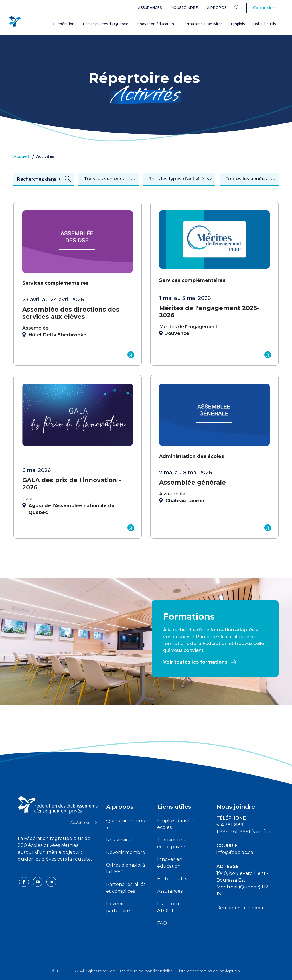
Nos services (120, 840)
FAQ (162, 923)
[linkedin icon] (51, 888)
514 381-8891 (231, 825)
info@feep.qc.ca (235, 852)
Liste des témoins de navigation (208, 971)
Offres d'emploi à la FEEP (125, 868)
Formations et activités (202, 24)
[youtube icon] (38, 888)
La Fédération (63, 24)
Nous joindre (184, 8)
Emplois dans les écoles (176, 824)
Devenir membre (126, 852)
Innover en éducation (155, 24)
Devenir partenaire (118, 907)
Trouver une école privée (172, 843)
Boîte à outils (264, 24)
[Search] (241, 7)
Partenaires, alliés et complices (126, 888)
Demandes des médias (242, 908)
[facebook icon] (25, 888)
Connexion (264, 8)
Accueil (21, 156)
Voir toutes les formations (200, 662)
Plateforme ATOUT (170, 907)
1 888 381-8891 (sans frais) (245, 832)
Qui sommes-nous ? (127, 824)
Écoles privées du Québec (106, 24)
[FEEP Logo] (15, 20)
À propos (217, 8)
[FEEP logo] (58, 810)
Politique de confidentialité (146, 971)
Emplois (238, 24)
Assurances (150, 8)
